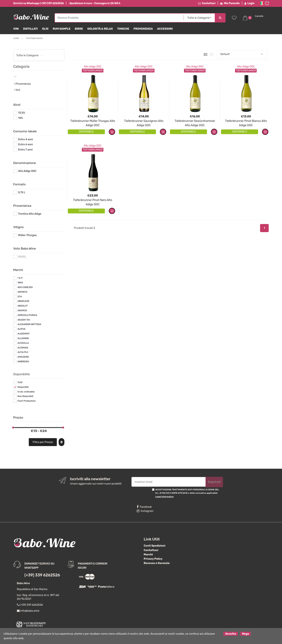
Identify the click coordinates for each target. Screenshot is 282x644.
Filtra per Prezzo (43, 442)
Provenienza (143, 29)
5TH (20, 297)
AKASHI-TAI (24, 320)
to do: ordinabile (26, 392)
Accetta (231, 634)
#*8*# (22, 257)
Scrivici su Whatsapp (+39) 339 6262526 (39, 3)
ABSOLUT (22, 306)
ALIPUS (21, 329)
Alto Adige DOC (93, 67)
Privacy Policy (153, 559)
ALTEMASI (23, 348)
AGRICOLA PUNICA (27, 315)
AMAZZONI (23, 357)
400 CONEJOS (25, 287)
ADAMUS (22, 310)
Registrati (214, 482)
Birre (79, 29)
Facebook (144, 507)
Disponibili (23, 387)
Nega (245, 634)
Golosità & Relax (100, 29)
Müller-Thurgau (28, 235)
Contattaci (207, 3)
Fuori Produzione (26, 401)
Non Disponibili (25, 396)
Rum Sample (62, 29)
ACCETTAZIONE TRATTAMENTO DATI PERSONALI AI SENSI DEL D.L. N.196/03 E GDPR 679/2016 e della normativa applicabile (187, 493)
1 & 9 (20, 278)
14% (21, 118)
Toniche (123, 29)
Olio (45, 29)
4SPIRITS (22, 292)
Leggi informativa (164, 497)
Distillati (30, 29)
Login (249, 3)
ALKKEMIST (23, 334)
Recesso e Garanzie (157, 563)
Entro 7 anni (25, 150)
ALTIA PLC (23, 352)
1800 (20, 283)
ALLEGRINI (23, 338)
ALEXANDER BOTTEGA (29, 324)
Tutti (20, 382)
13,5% (22, 113)
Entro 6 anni (26, 144)
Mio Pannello (230, 3)
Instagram (145, 511)
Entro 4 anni (26, 139)
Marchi (148, 554)
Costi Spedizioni (154, 546)
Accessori (165, 29)
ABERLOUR (23, 301)
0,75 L (22, 192)
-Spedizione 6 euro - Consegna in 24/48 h (94, 3)
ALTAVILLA (23, 343)
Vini (16, 29)
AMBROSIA (23, 362)
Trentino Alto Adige (30, 214)
